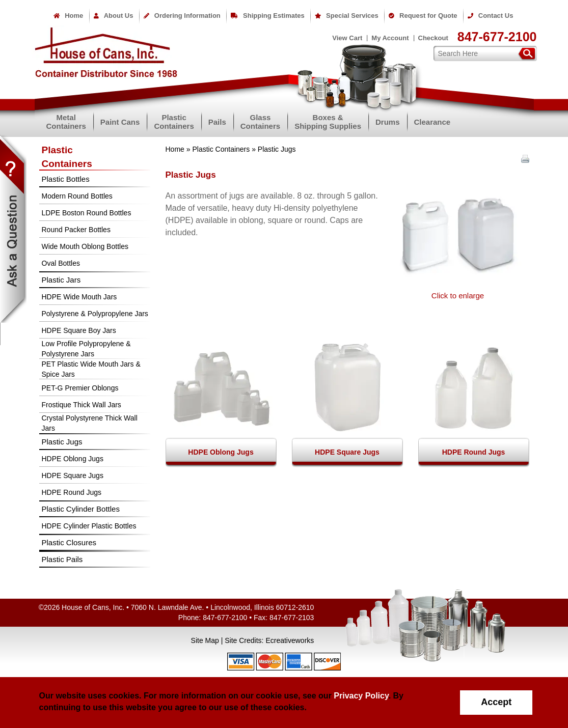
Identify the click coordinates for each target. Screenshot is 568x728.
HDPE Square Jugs (73, 475)
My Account (390, 38)
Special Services (347, 16)
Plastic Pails (62, 559)
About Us (114, 16)
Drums (388, 122)
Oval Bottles (61, 263)
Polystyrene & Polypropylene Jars (95, 314)
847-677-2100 (497, 37)
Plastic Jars (61, 280)
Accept (496, 702)
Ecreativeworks (290, 640)
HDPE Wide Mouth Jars (79, 297)
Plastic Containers (221, 149)
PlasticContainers (174, 122)
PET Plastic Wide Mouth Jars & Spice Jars (91, 369)
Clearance (432, 122)
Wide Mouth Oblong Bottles (85, 246)
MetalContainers (66, 122)
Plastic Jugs (62, 442)
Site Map (205, 640)
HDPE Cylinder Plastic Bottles (89, 526)
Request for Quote (423, 16)
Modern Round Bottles (77, 196)
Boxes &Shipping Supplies (328, 122)
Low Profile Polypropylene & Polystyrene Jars (86, 349)
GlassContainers (260, 122)
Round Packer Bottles (76, 230)
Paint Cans (120, 122)
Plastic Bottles (66, 179)
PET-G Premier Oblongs (80, 388)
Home (68, 16)
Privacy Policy (361, 696)
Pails (217, 122)
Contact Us (491, 16)
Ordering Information (182, 16)
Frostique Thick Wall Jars (82, 405)
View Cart (347, 38)
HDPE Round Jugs (72, 492)
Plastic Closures (69, 542)
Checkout (433, 38)
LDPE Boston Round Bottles (87, 213)
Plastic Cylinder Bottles (81, 509)
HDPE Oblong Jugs (73, 459)
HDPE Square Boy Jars (79, 330)
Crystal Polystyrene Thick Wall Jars (90, 423)
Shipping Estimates (268, 16)
